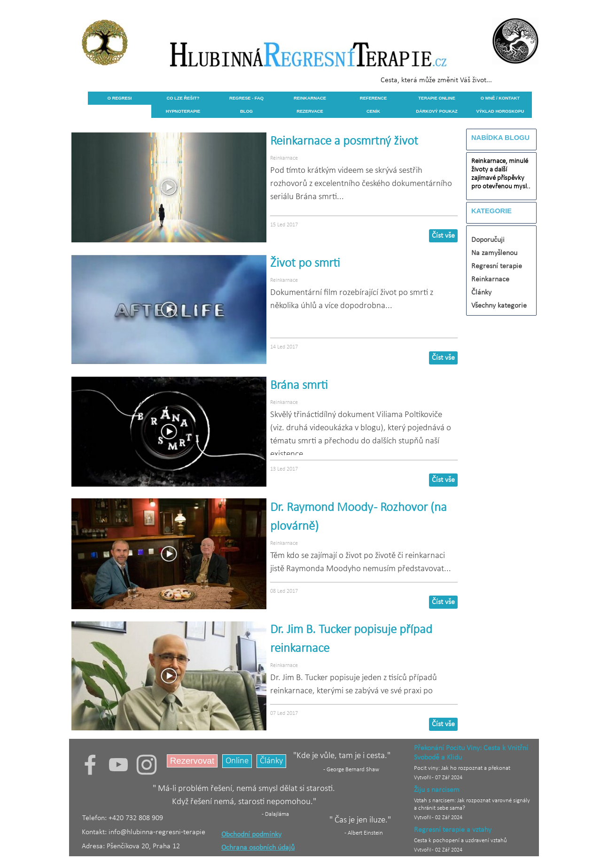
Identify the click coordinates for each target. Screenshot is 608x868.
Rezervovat (192, 761)
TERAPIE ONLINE (437, 98)
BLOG (246, 111)
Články (481, 293)
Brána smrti (299, 386)
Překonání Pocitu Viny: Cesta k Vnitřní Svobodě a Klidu (471, 753)
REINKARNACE (310, 98)
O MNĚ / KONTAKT (500, 98)
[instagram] (147, 765)
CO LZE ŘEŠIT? (183, 98)
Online (237, 761)
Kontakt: (95, 832)
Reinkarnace (284, 158)
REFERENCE (374, 98)
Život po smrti (305, 264)
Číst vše (443, 236)
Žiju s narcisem (437, 790)
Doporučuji (488, 240)
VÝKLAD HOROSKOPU (500, 111)
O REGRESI (120, 98)
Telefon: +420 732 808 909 (123, 818)
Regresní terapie (497, 266)
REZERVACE (310, 111)
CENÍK (373, 111)
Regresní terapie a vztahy (453, 830)
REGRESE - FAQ (246, 98)
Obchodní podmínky (251, 835)
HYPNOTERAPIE (183, 111)
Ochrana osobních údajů (258, 848)
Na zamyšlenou (494, 253)
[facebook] (90, 765)
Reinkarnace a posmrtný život (344, 142)
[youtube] (118, 765)
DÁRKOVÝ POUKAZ (437, 111)
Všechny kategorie (499, 306)
